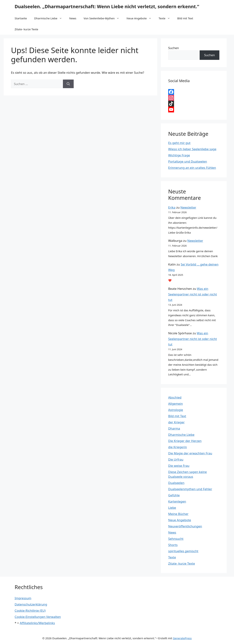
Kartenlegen (177, 501)
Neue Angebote (141, 18)
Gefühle (174, 495)
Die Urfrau (176, 459)
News (73, 18)
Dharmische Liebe (50, 18)
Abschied (175, 397)
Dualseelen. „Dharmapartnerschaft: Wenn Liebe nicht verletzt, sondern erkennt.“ (107, 6)
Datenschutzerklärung (31, 604)
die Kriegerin (178, 447)
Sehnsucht (176, 539)
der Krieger (176, 422)
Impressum (23, 598)
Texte (166, 18)
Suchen (174, 48)
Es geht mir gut (179, 143)
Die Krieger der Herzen (185, 441)
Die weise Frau (179, 466)
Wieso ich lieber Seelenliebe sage (192, 149)
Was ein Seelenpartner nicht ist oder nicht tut (193, 294)
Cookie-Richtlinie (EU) (30, 611)
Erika (172, 207)
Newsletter (188, 207)
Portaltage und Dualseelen (188, 161)
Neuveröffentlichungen (185, 526)
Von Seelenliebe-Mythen (103, 18)
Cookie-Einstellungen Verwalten (38, 617)
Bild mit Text (185, 18)
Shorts (173, 545)
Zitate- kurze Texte (26, 29)
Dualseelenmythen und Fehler (190, 489)
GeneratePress (182, 638)
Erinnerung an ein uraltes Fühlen (192, 168)
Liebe (172, 508)
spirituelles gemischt (183, 551)
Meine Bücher (178, 514)
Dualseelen (176, 483)
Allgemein (175, 404)
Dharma (174, 428)
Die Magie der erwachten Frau (190, 453)
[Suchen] (68, 84)
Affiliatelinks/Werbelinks (37, 623)
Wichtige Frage (179, 155)
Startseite (21, 18)
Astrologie (176, 410)
